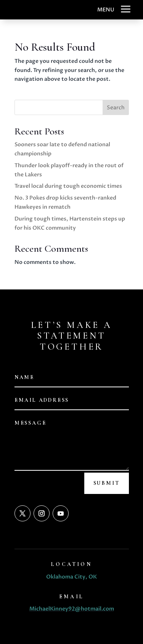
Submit (107, 483)
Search (116, 108)
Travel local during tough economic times (68, 186)
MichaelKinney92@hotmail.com (72, 609)
